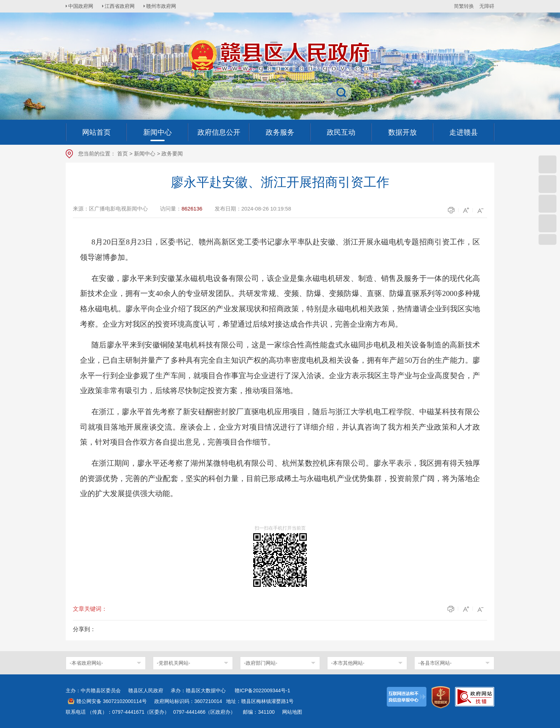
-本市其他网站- (348, 663)
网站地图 (292, 712)
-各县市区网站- (435, 663)
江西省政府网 (122, 6)
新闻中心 (145, 153)
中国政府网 (82, 6)
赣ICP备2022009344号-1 (262, 690)
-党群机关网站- (173, 663)
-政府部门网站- (261, 663)
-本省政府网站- (86, 663)
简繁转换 (464, 6)
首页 (122, 153)
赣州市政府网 (164, 6)
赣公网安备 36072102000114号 (112, 701)
